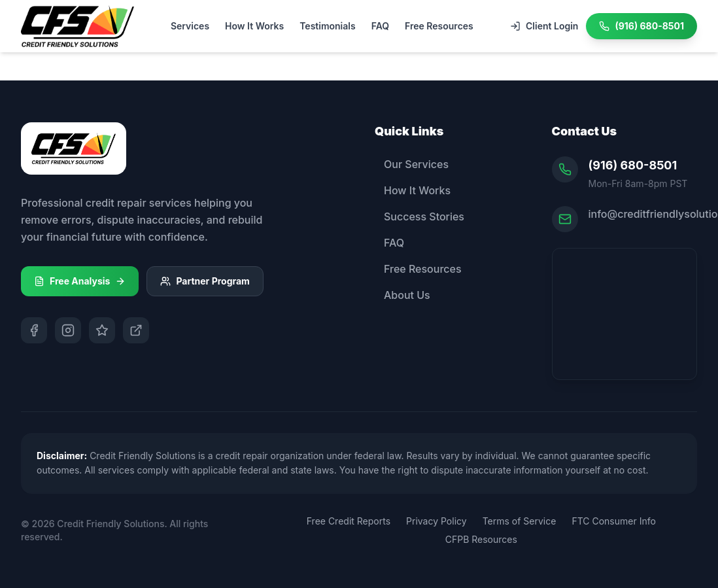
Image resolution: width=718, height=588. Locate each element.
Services (190, 26)
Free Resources (439, 26)
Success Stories (419, 216)
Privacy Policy (436, 521)
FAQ (380, 26)
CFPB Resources (481, 539)
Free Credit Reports (349, 521)
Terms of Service (520, 521)
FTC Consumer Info (613, 521)
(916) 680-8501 (633, 165)
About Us (402, 295)
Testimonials (327, 26)
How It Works (254, 26)
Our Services (412, 164)
